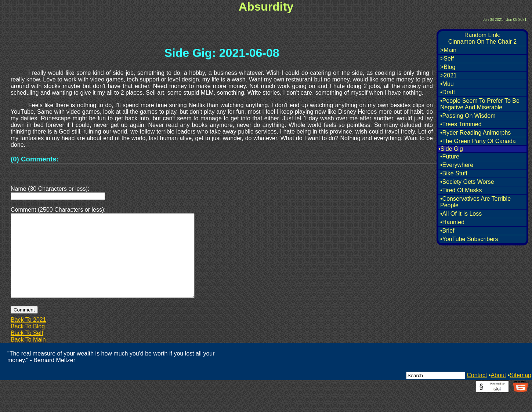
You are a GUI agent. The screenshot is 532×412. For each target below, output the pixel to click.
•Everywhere (457, 165)
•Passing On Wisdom (468, 116)
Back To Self (27, 351)
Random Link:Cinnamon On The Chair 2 (482, 38)
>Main (448, 50)
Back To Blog (28, 344)
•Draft (448, 92)
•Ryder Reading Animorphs (475, 133)
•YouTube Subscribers (469, 239)
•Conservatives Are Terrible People (475, 202)
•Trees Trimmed (461, 124)
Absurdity (266, 7)
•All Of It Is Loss (461, 214)
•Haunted (452, 222)
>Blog (448, 67)
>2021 (448, 75)
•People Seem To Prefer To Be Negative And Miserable (480, 104)
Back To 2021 (28, 337)
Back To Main (28, 357)
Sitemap (520, 393)
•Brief (447, 231)
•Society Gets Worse (467, 182)
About (498, 393)
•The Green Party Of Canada (478, 141)
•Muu (447, 84)
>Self (447, 59)
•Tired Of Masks (461, 190)
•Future (450, 156)
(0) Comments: (35, 159)
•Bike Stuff (454, 173)
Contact (477, 393)
